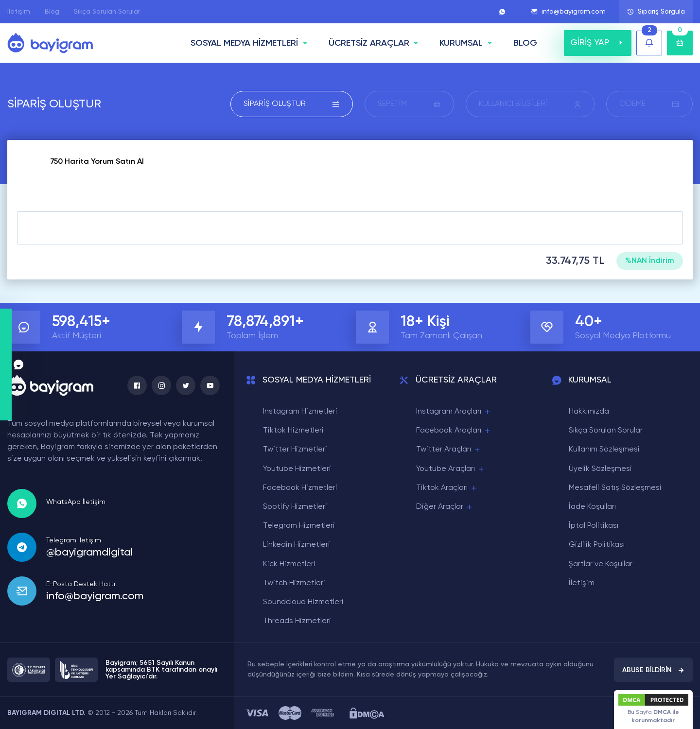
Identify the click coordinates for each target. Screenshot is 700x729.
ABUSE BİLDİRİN (653, 670)
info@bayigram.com (568, 12)
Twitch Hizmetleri (294, 583)
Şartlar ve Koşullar (601, 564)
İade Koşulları (592, 507)
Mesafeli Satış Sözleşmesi (615, 488)
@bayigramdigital (89, 553)
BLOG (525, 43)
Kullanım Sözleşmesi (604, 450)
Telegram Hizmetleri (299, 526)
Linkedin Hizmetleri (297, 545)
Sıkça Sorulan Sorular (107, 12)
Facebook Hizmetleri (300, 488)
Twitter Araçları (449, 450)
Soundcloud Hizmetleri (303, 602)
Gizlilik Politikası (597, 545)
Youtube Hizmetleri (297, 469)
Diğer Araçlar (445, 507)
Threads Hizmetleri (297, 621)
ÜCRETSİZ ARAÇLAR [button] (369, 43)
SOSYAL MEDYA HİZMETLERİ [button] (244, 43)
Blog (52, 12)
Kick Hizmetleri (289, 564)
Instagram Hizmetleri (300, 412)
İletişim (19, 12)
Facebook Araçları (454, 431)
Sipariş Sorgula (656, 12)
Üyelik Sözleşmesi (600, 469)
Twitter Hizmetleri (295, 450)
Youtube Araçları (451, 469)
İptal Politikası (594, 526)
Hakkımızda (589, 412)
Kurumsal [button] (461, 43)
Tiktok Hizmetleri (293, 431)
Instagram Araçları (454, 412)
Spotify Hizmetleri (295, 507)
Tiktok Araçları (447, 488)
